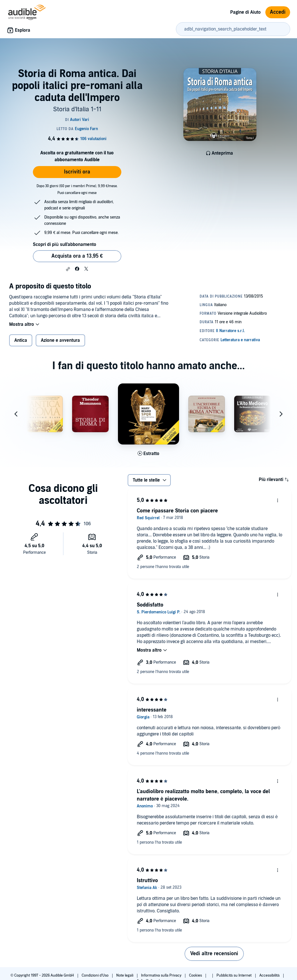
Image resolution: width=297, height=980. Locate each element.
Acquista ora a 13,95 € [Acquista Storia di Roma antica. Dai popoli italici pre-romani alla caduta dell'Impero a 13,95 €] (77, 256)
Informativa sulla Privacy (162, 975)
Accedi (278, 12)
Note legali (125, 975)
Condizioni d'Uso (96, 975)
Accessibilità (270, 975)
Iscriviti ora (77, 172)
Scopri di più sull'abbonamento (64, 245)
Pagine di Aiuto (245, 12)
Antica (21, 340)
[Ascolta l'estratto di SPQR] (148, 454)
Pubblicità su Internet (234, 975)
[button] (68, 269)
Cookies (196, 975)
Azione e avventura (60, 340)
